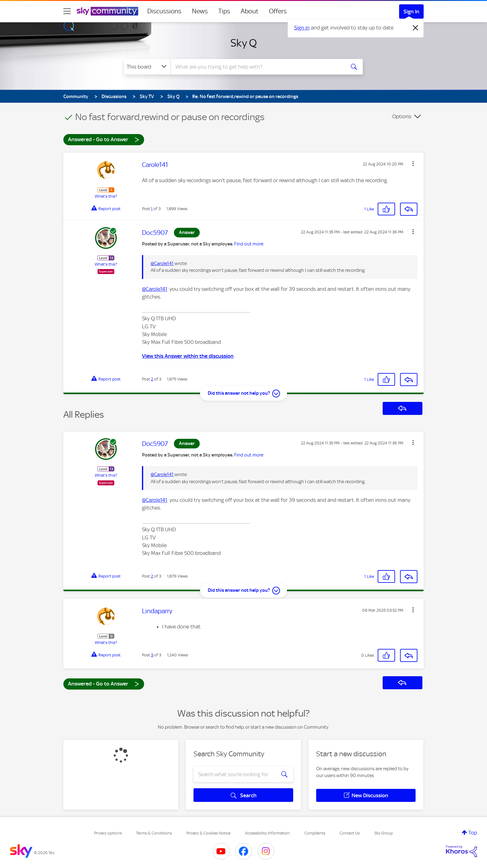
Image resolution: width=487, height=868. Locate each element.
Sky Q (244, 43)
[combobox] (257, 67)
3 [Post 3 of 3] (152, 655)
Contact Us (350, 833)
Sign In (411, 11)
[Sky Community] (107, 11)
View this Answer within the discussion (188, 356)
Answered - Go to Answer (104, 139)
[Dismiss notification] (416, 28)
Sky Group (384, 833)
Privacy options (108, 833)
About (250, 11)
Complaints (315, 833)
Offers (278, 11)
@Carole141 (162, 263)
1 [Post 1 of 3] (152, 209)
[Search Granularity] (147, 67)
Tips (224, 11)
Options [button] (402, 116)
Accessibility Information (267, 833)
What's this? (106, 196)
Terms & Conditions (154, 833)
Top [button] (473, 833)
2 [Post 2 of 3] (152, 379)
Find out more (249, 244)
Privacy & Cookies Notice (208, 833)
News (200, 11)
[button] (413, 164)
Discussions (164, 11)
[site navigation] (67, 11)
